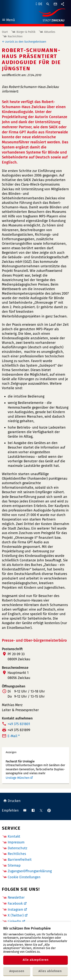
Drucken (12, 801)
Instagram (15, 910)
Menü (8, 20)
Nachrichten (15, 36)
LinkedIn (14, 921)
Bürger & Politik (26, 32)
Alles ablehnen (50, 971)
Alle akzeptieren (36, 960)
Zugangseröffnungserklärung (30, 871)
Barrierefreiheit (20, 860)
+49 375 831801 (19, 724)
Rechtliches (17, 854)
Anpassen (17, 971)
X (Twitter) (16, 915)
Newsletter (16, 897)
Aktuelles (50, 32)
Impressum (16, 842)
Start (5, 32)
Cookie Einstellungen (24, 877)
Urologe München (18, 778)
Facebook (15, 904)
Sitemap (14, 865)
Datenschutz (18, 848)
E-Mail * (14, 736)
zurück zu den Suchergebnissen (26, 42)
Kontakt (14, 836)
